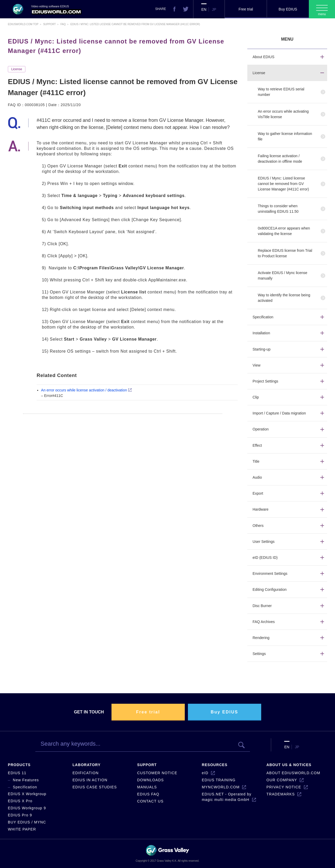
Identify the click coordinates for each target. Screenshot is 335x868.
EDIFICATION (86, 773)
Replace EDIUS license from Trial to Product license (285, 253)
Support (49, 24)
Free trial (246, 9)
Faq (63, 24)
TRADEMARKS (281, 794)
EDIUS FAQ (148, 794)
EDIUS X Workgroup (27, 794)
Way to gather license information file (285, 136)
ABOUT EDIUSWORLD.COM (293, 773)
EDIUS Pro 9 (20, 815)
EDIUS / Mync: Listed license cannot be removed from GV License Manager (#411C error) (283, 184)
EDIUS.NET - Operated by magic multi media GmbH (227, 797)
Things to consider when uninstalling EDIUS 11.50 (278, 209)
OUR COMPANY (282, 780)
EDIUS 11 (17, 773)
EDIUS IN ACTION (90, 780)
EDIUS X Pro (20, 801)
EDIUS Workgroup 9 (27, 808)
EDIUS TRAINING (219, 780)
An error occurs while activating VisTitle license (283, 114)
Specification (25, 787)
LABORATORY (86, 765)
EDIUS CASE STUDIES (95, 787)
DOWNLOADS (150, 780)
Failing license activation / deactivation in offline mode (280, 159)
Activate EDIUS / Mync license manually (283, 275)
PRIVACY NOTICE (284, 787)
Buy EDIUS (288, 9)
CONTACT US (150, 801)
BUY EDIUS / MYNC (27, 822)
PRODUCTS (19, 765)
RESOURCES (215, 765)
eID (205, 773)
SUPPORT (147, 765)
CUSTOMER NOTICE (157, 773)
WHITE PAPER (22, 829)
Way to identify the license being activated (284, 298)
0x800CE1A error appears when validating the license (284, 231)
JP (214, 9)
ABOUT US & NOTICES (289, 765)
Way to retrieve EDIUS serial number (281, 92)
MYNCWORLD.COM (221, 787)
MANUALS (147, 787)
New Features (26, 780)
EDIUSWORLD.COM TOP (23, 24)
